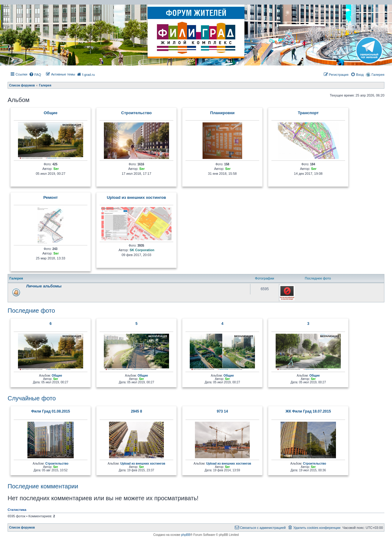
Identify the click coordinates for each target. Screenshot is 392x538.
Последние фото (31, 311)
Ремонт (51, 198)
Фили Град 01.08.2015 (50, 411)
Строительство (136, 113)
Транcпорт (308, 113)
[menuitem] (35, 75)
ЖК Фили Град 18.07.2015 (308, 411)
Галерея (378, 75)
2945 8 (137, 411)
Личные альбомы (44, 286)
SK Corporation (142, 250)
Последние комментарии (43, 486)
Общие (51, 113)
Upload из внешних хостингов (136, 198)
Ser (56, 169)
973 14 (222, 411)
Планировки (222, 113)
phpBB (186, 535)
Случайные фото (32, 398)
